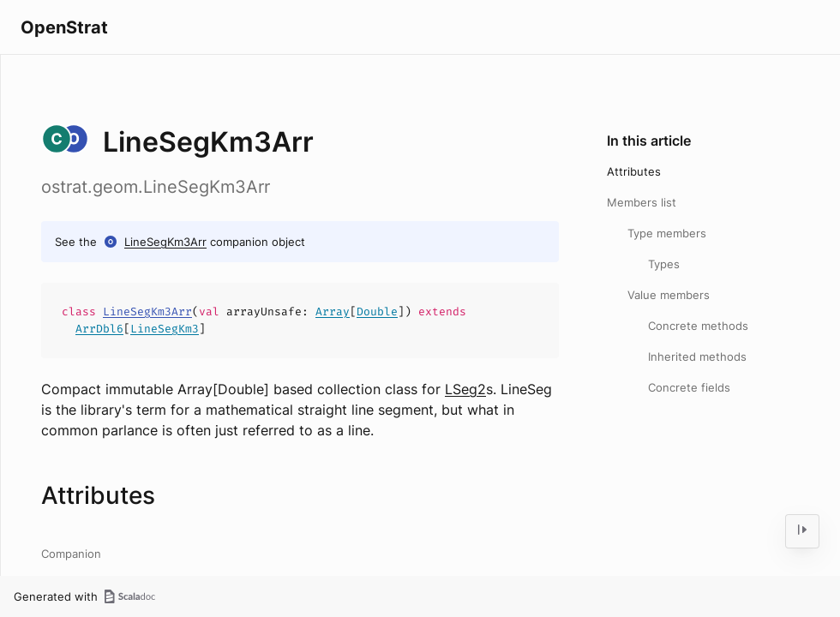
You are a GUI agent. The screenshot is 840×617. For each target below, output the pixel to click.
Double (377, 311)
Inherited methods (697, 356)
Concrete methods (698, 326)
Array (333, 311)
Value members (669, 295)
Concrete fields (689, 387)
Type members (667, 233)
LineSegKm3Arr (165, 242)
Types (664, 264)
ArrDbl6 (99, 329)
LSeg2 (465, 389)
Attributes (634, 171)
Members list (642, 202)
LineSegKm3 (165, 329)
